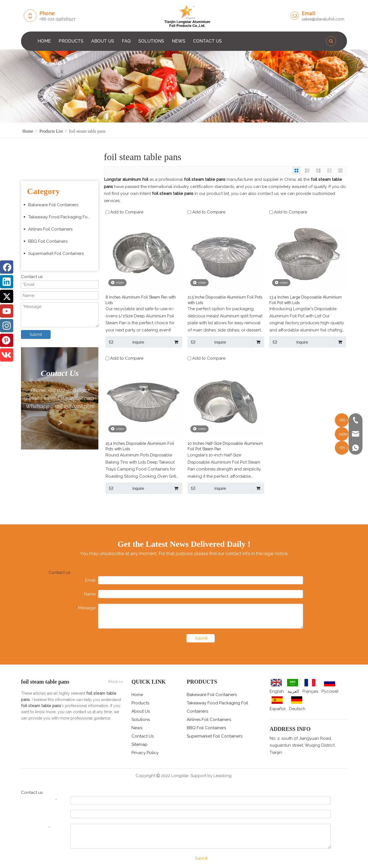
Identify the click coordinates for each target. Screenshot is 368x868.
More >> (116, 682)
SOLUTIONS (151, 41)
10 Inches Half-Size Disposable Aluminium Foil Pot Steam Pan (225, 446)
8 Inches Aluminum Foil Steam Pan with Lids (141, 300)
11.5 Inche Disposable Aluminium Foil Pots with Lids (225, 300)
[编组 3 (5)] (184, 86)
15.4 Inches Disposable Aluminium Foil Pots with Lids (140, 446)
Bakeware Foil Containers (53, 205)
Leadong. (223, 776)
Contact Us (143, 736)
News (137, 728)
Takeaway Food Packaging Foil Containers (62, 217)
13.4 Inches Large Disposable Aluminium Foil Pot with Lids (306, 300)
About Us (141, 711)
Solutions (141, 720)
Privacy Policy (145, 753)
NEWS (179, 41)
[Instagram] (7, 326)
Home (137, 695)
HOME (44, 41)
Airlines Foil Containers (50, 229)
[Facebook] (7, 267)
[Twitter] (7, 296)
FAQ (126, 41)
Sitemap (140, 744)
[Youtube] (7, 311)
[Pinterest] (7, 340)
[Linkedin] (7, 282)
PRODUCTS (71, 41)
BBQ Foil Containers (48, 241)
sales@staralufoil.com (323, 19)
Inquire (125, 342)
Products (140, 703)
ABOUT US (103, 41)
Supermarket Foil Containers (56, 253)
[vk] (7, 355)
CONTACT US (207, 41)
